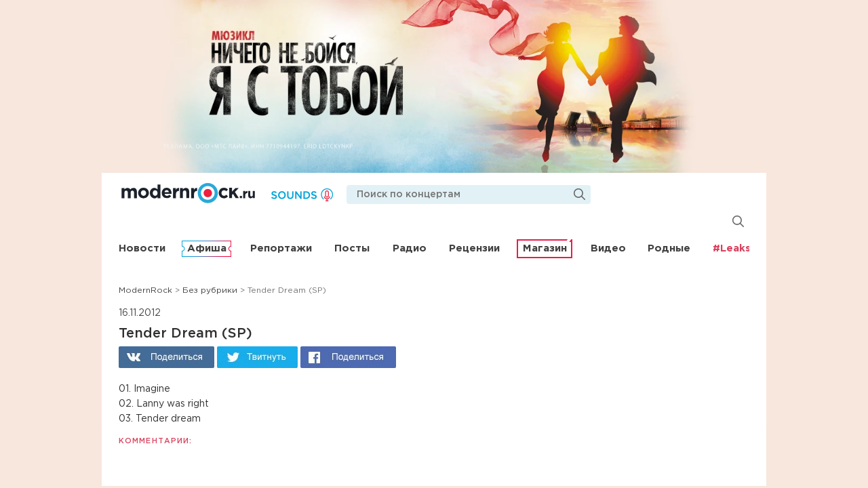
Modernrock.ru (188, 193)
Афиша (207, 248)
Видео (608, 248)
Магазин (545, 248)
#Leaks (732, 248)
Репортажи (281, 248)
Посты (352, 248)
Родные (669, 248)
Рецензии (474, 248)
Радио (410, 248)
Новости (142, 248)
